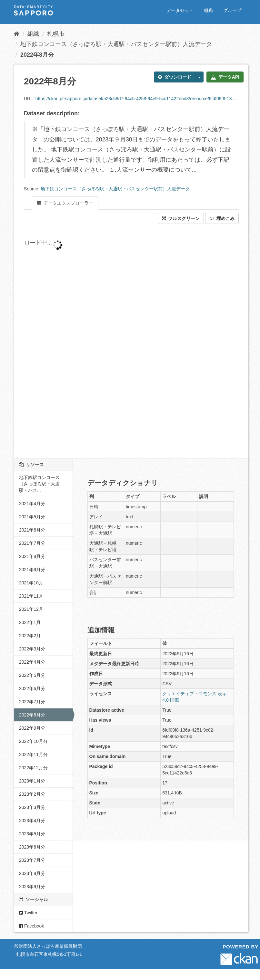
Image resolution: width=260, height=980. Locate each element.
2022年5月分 (32, 675)
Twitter (28, 913)
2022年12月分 (33, 768)
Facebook (31, 926)
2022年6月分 (32, 688)
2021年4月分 (32, 504)
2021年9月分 (32, 570)
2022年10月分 (33, 741)
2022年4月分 (32, 662)
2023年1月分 (32, 781)
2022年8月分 (37, 55)
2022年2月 (30, 636)
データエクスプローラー (65, 203)
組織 (208, 10)
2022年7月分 (32, 702)
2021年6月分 (32, 530)
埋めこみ (222, 218)
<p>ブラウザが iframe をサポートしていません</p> (131, 341)
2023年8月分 (32, 873)
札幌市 (56, 34)
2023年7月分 (32, 860)
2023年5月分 (32, 834)
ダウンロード (175, 77)
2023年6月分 (32, 847)
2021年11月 (31, 596)
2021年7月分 (32, 543)
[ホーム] (17, 34)
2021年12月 (31, 609)
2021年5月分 (32, 517)
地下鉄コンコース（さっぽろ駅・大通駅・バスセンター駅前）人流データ (116, 44)
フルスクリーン (181, 218)
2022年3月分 (32, 649)
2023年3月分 (32, 807)
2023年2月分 (32, 794)
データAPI (225, 77)
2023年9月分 (32, 887)
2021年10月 (31, 583)
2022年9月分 (32, 728)
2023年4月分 (32, 821)
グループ (232, 10)
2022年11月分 (33, 754)
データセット (180, 10)
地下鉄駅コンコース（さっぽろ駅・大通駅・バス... (39, 484)
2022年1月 (30, 622)
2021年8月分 (32, 556)
